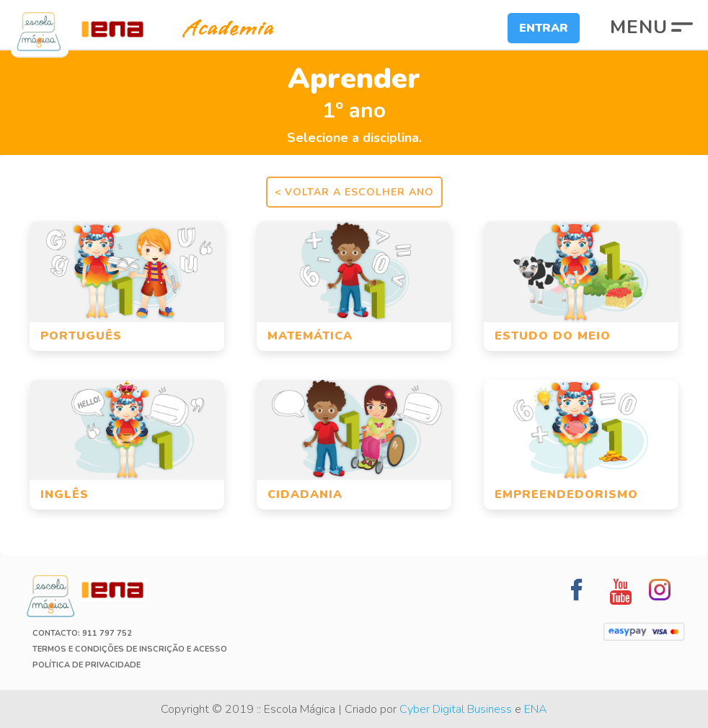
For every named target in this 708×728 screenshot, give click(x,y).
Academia (216, 28)
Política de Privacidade (87, 665)
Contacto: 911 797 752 (82, 633)
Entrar (544, 28)
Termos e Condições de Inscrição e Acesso (130, 649)
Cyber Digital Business (456, 709)
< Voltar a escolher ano (354, 192)
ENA (536, 709)
